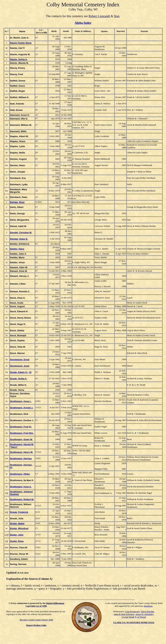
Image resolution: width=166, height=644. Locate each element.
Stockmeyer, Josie (20, 366)
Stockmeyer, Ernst (20, 360)
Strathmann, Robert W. (22, 499)
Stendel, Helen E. (19, 239)
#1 (11, 467)
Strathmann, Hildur (20, 474)
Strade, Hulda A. (19, 379)
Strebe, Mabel (17, 523)
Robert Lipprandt (99, 16)
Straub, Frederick (19, 512)
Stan (117, 16)
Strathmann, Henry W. (22, 452)
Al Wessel (142, 617)
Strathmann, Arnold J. (22, 408)
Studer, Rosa (17, 541)
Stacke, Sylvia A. (19, 59)
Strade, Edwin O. (19, 372)
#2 (30, 372)
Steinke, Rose (17, 202)
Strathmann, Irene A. (21, 487)
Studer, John (17, 535)
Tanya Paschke (147, 611)
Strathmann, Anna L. (21, 401)
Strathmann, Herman (21, 459)
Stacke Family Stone (21, 43)
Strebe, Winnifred (19, 528)
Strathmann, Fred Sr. (21, 427)
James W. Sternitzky (144, 614)
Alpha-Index (83, 23)
